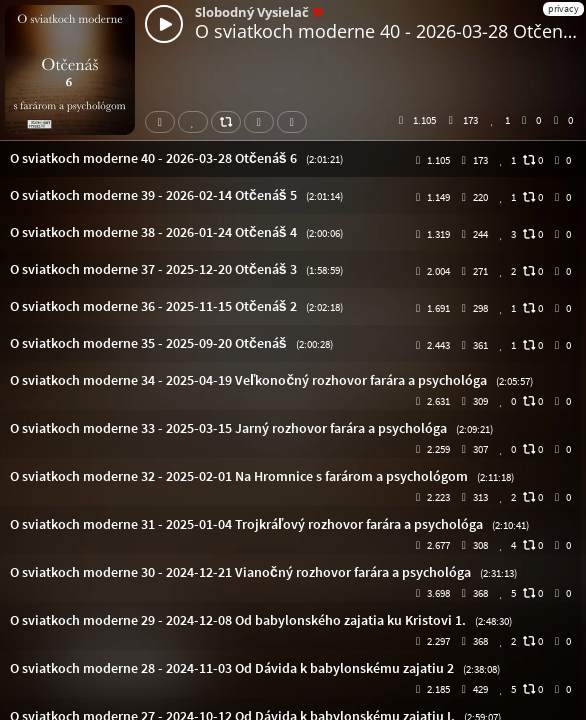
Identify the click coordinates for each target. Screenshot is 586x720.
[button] (293, 158)
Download (263, 122)
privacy (563, 8)
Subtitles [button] (296, 122)
